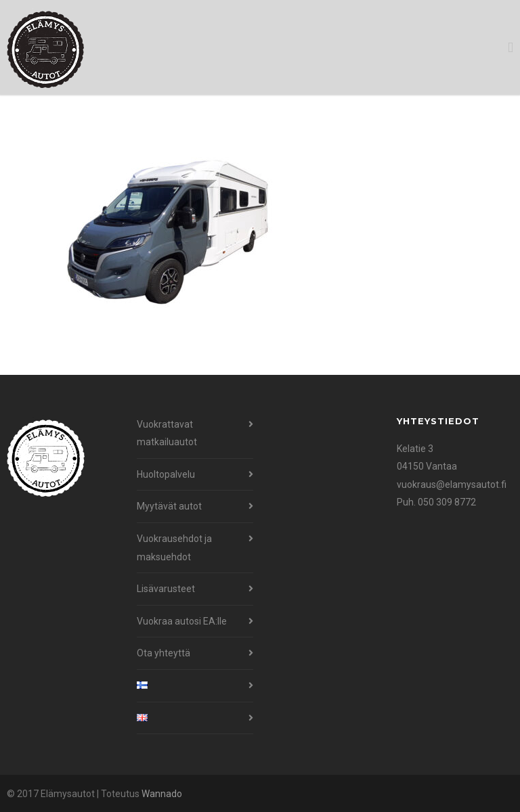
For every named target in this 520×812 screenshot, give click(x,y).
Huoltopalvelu (166, 474)
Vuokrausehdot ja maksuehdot (174, 548)
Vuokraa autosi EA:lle (182, 621)
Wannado (162, 794)
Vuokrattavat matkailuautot (167, 433)
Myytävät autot (169, 506)
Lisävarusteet (166, 589)
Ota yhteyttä (164, 653)
